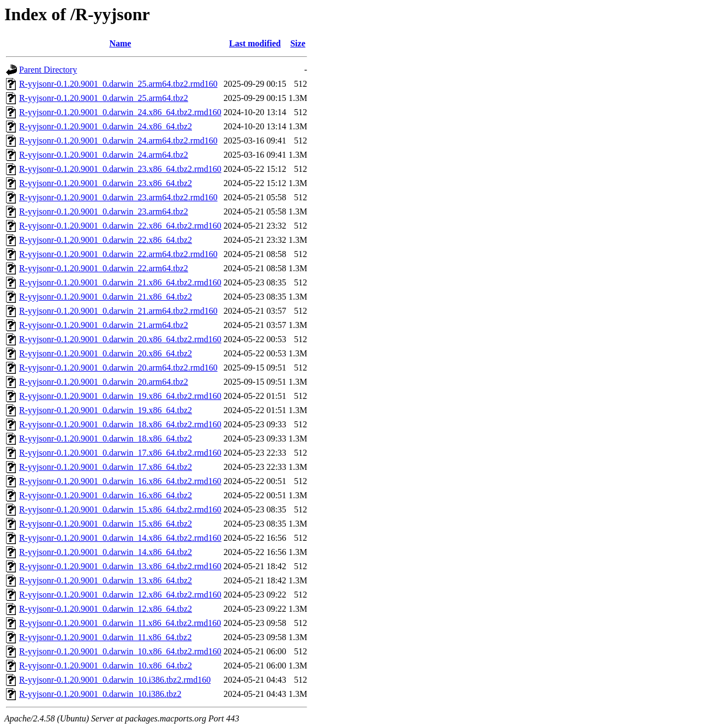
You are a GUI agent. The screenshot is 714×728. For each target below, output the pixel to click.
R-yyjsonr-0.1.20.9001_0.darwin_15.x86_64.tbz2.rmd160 (120, 509)
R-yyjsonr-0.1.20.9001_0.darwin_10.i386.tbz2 (100, 694)
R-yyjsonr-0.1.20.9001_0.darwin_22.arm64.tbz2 (104, 268)
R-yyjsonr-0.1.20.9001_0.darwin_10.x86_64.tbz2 (106, 666)
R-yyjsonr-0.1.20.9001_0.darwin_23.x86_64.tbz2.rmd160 (120, 169)
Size (298, 43)
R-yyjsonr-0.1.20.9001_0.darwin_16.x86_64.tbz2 (106, 495)
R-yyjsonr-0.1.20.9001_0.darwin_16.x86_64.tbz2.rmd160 (120, 481)
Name (120, 43)
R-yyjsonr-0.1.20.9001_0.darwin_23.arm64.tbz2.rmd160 (118, 197)
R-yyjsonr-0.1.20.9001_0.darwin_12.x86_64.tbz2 (106, 609)
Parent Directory (48, 70)
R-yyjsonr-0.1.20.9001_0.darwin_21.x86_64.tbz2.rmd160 (120, 282)
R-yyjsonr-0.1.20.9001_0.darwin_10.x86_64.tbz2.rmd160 (120, 651)
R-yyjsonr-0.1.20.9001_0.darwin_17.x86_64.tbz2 (106, 467)
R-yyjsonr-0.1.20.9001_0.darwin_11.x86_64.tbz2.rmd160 (120, 623)
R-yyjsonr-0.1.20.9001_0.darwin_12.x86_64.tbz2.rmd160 (120, 595)
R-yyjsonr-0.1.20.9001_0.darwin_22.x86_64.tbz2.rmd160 (120, 226)
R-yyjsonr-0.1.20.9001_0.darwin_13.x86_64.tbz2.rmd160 (120, 566)
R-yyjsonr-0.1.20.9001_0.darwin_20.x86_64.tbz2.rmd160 (120, 339)
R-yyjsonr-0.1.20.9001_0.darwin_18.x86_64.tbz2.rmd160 (120, 424)
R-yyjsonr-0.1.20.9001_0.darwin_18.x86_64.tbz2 (106, 438)
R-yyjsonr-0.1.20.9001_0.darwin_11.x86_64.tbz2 (105, 637)
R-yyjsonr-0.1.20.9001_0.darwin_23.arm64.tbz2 (104, 211)
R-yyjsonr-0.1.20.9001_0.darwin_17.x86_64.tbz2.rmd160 (120, 453)
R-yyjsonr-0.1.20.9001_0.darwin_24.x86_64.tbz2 (106, 126)
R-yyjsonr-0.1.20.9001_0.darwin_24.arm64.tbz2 (104, 155)
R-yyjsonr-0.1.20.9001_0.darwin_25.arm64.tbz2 (104, 98)
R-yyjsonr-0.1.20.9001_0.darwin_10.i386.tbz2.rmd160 (115, 680)
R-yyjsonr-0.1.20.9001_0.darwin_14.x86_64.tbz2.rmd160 (120, 538)
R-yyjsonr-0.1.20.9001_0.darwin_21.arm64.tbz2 (104, 325)
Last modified (255, 43)
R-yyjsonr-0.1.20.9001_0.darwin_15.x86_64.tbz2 (106, 524)
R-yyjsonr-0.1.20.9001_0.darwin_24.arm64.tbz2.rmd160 (118, 141)
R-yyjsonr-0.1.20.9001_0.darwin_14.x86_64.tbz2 (106, 552)
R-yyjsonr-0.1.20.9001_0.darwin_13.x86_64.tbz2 (106, 580)
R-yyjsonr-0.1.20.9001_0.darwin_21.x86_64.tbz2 (106, 297)
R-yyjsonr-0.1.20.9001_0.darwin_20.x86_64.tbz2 (106, 353)
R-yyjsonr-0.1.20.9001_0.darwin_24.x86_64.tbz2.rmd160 (120, 112)
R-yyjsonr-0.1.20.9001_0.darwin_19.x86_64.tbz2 (106, 410)
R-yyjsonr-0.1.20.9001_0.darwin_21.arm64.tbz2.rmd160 (118, 311)
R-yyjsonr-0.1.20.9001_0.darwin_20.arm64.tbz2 (104, 382)
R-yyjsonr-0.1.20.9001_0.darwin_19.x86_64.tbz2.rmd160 (120, 396)
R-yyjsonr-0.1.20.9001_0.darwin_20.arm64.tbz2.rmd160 (118, 368)
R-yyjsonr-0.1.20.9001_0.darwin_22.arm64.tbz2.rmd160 (118, 254)
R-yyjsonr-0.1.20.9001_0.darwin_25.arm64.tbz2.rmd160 (118, 84)
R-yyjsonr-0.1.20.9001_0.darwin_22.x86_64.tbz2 (106, 240)
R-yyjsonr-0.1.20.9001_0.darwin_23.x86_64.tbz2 (106, 183)
